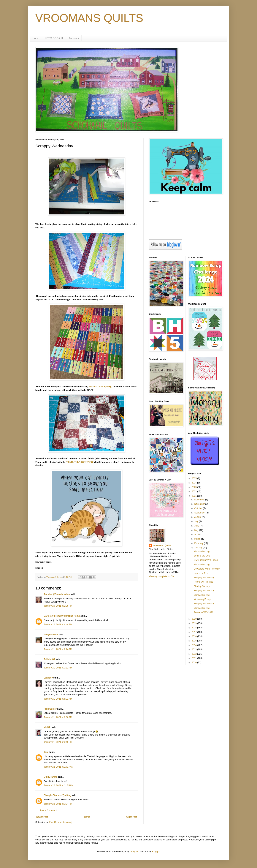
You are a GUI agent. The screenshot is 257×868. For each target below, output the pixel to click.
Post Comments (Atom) (61, 822)
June (197, 526)
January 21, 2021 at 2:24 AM (58, 649)
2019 (194, 623)
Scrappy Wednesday (204, 578)
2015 (194, 641)
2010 (194, 663)
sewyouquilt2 (51, 635)
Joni (46, 752)
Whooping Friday (202, 599)
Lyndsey (48, 678)
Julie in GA (50, 659)
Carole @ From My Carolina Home (62, 616)
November (200, 504)
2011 (194, 658)
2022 (194, 491)
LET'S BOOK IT (54, 38)
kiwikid (47, 727)
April (197, 535)
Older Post (132, 817)
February (199, 543)
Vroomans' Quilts (162, 546)
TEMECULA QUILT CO (80, 462)
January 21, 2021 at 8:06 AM (58, 717)
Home (36, 38)
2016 (194, 636)
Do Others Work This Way (207, 569)
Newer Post (42, 817)
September (200, 513)
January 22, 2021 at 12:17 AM (58, 767)
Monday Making (202, 551)
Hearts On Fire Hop (203, 582)
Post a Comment (48, 810)
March (198, 539)
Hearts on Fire (201, 573)
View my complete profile (161, 576)
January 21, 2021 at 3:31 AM (58, 668)
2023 (194, 487)
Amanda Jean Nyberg (100, 386)
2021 (194, 496)
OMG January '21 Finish (206, 560)
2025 (194, 478)
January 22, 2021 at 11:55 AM (58, 785)
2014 (194, 645)
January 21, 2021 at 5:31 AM (58, 699)
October (199, 508)
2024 (194, 483)
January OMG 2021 (203, 612)
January (199, 548)
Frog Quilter (50, 709)
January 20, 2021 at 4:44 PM (58, 624)
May (197, 530)
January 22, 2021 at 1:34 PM (58, 804)
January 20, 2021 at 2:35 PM (58, 606)
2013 (194, 649)
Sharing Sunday (202, 586)
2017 (194, 632)
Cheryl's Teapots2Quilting (57, 795)
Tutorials (74, 38)
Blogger (156, 852)
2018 (194, 628)
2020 (194, 619)
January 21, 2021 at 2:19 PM (58, 742)
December (200, 500)
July (197, 521)
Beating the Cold (202, 556)
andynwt (134, 852)
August (198, 517)
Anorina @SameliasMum (57, 594)
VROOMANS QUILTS (89, 18)
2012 (194, 654)
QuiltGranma (51, 777)
